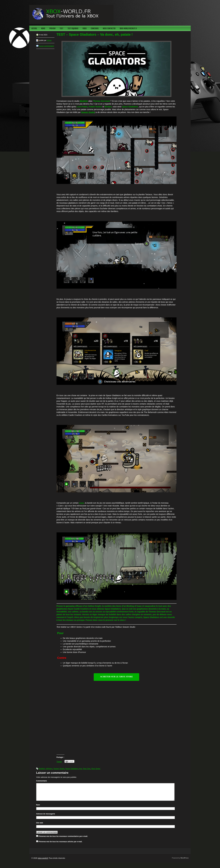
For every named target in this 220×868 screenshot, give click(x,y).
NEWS (43, 28)
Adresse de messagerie (46, 817)
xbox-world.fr (43, 861)
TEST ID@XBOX (73, 28)
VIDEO (85, 28)
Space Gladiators (72, 769)
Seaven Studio (88, 112)
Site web (40, 826)
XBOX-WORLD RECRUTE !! (128, 28)
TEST (61, 28)
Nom (38, 808)
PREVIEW (52, 28)
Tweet (59, 762)
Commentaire (42, 781)
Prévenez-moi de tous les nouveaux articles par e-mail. (60, 845)
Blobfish (42, 769)
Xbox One (86, 769)
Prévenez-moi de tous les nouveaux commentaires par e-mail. (63, 840)
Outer (82, 503)
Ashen (49, 40)
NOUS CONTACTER (109, 28)
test (80, 769)
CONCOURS (95, 28)
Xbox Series (96, 769)
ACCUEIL (34, 28)
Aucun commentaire (47, 46)
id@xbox (49, 769)
